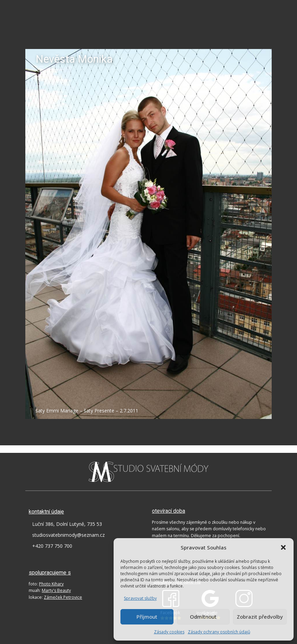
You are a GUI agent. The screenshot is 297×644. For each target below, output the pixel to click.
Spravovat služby (140, 598)
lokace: (55, 597)
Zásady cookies (169, 632)
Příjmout (147, 617)
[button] (283, 547)
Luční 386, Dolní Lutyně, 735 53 (67, 524)
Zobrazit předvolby (260, 617)
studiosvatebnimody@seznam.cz (68, 535)
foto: (46, 584)
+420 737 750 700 (52, 546)
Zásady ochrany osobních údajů (219, 632)
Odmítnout (203, 617)
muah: (50, 590)
